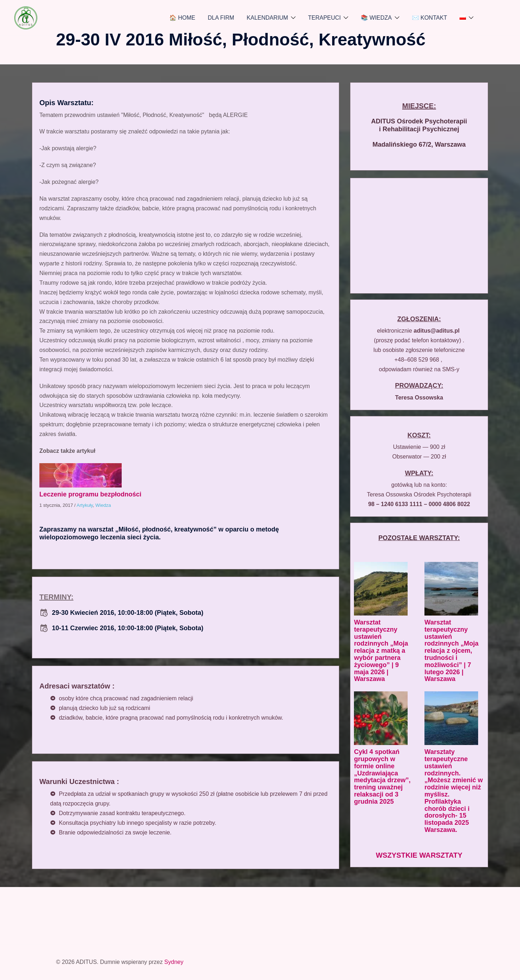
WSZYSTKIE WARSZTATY (419, 855)
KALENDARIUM (267, 18)
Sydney (174, 962)
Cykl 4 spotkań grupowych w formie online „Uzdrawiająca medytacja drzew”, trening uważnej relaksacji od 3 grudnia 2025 (382, 777)
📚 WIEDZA (376, 18)
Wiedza (103, 505)
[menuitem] (463, 18)
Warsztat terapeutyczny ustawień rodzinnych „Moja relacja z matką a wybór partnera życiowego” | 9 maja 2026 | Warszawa (381, 651)
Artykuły (85, 505)
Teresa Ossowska (419, 398)
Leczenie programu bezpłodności (90, 494)
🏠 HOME (182, 18)
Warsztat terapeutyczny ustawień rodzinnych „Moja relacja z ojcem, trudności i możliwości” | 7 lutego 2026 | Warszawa (451, 651)
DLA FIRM (221, 18)
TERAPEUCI (325, 18)
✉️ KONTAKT (430, 18)
